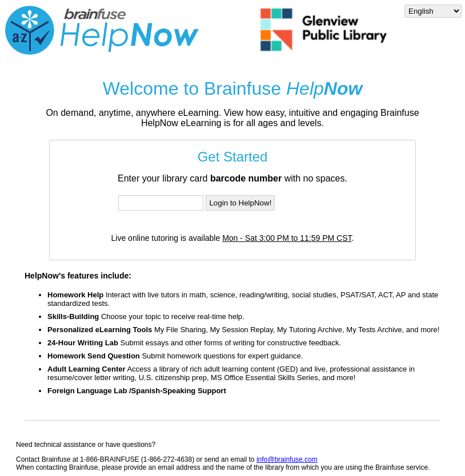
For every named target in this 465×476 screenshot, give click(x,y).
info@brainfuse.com (287, 459)
